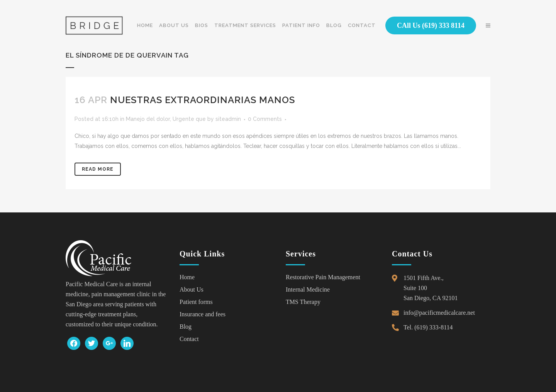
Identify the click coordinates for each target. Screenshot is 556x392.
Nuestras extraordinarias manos (203, 100)
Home (187, 277)
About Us (192, 289)
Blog (186, 327)
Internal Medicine (308, 289)
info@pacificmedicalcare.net (439, 313)
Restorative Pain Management (323, 277)
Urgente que (189, 119)
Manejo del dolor (148, 119)
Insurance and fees (203, 314)
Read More (98, 169)
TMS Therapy (303, 302)
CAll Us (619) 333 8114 (431, 25)
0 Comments (265, 119)
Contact (189, 339)
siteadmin (228, 119)
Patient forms (196, 302)
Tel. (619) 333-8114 (428, 327)
